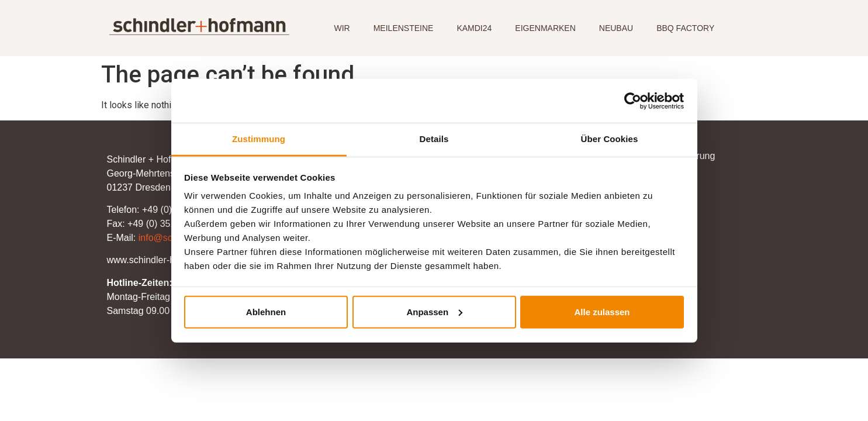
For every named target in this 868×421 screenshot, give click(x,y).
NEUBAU (616, 28)
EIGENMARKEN (545, 28)
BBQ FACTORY (685, 28)
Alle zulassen (602, 311)
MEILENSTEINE (404, 28)
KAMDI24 (474, 28)
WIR (342, 28)
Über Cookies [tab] (610, 139)
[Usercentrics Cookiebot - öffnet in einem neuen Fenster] (633, 101)
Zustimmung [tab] (259, 139)
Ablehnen (266, 311)
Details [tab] (434, 139)
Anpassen (434, 311)
